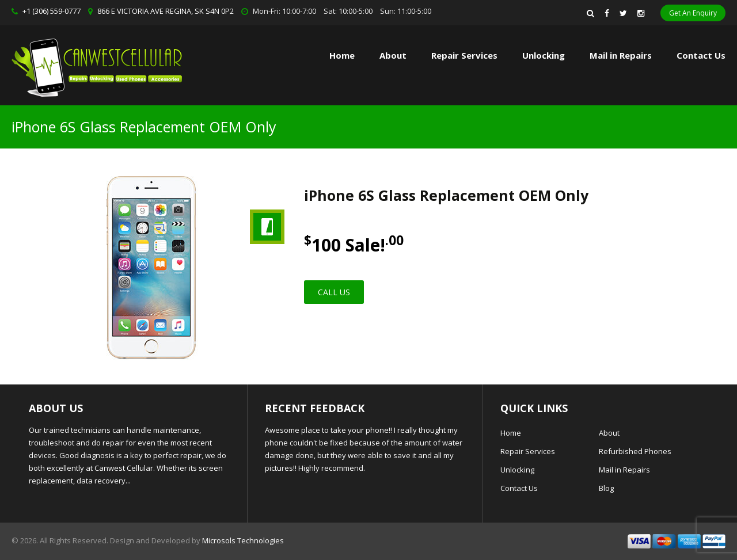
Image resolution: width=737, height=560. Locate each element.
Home (342, 55)
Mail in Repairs (621, 55)
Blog (606, 488)
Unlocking (544, 55)
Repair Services (528, 451)
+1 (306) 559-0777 (52, 11)
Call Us (334, 292)
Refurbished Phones (635, 451)
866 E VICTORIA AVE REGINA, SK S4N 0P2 (166, 11)
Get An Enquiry (693, 13)
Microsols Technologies (243, 540)
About (393, 55)
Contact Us (701, 55)
